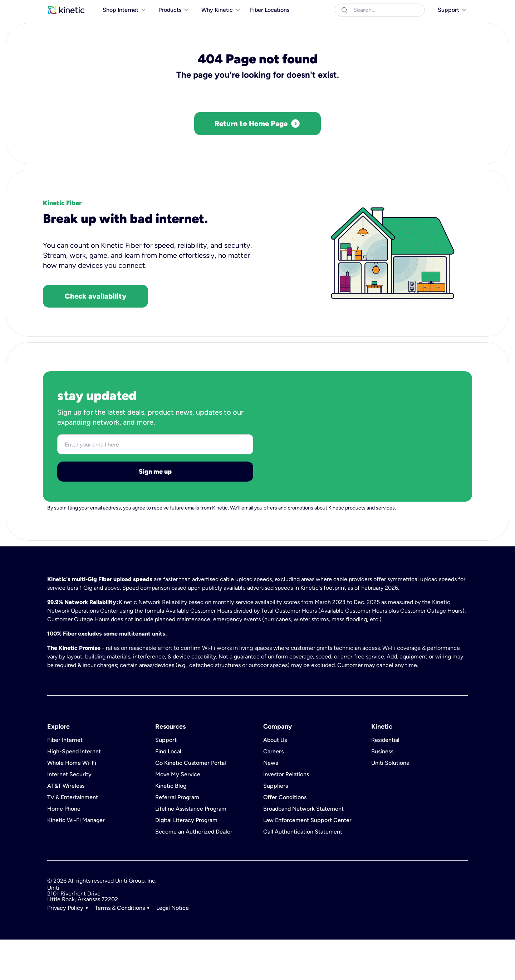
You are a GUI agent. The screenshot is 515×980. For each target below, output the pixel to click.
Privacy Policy (65, 948)
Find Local (168, 792)
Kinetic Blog (171, 826)
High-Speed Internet (74, 792)
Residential (60, 7)
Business (91, 7)
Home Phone (64, 849)
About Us (275, 781)
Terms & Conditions (120, 948)
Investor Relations (286, 815)
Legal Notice (173, 948)
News (271, 803)
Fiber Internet (65, 781)
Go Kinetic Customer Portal (191, 803)
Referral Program (177, 838)
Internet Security (69, 815)
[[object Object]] (448, 7)
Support (166, 781)
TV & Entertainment (73, 838)
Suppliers (276, 826)
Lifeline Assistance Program (191, 849)
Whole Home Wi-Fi (72, 803)
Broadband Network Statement (303, 849)
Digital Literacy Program (186, 861)
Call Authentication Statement (303, 872)
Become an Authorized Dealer (194, 872)
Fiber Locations (270, 25)
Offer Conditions (285, 838)
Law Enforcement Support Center (307, 861)
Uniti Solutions (125, 7)
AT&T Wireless (66, 826)
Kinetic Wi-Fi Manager (76, 861)
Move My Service (178, 815)
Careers (273, 792)
